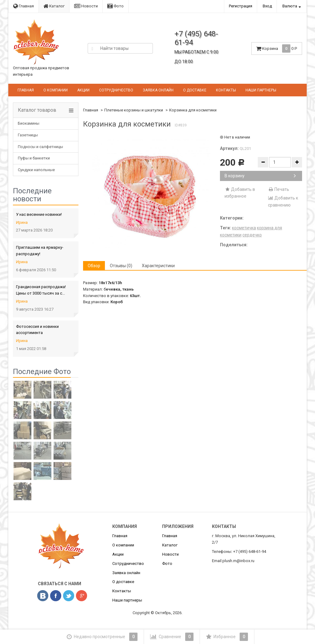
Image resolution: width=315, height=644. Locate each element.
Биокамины (29, 123)
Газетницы (28, 135)
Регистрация (241, 6)
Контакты (226, 90)
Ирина (22, 222)
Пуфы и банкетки (34, 158)
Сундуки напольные (36, 170)
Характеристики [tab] (158, 266)
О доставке (195, 90)
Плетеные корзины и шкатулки (134, 110)
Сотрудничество (116, 90)
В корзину (260, 176)
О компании (56, 90)
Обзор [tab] (94, 266)
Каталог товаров (37, 110)
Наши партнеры (261, 90)
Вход (267, 6)
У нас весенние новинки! (39, 214)
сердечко (252, 235)
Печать (279, 189)
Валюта (290, 6)
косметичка (244, 228)
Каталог (54, 6)
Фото (116, 6)
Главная (24, 6)
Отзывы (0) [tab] (121, 266)
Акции (83, 90)
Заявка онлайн (158, 90)
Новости (86, 6)
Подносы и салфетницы (40, 147)
